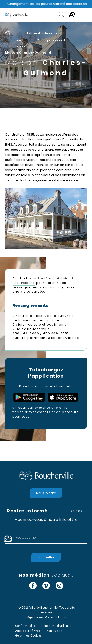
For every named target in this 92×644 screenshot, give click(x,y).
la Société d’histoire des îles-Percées (45, 281)
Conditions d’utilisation (57, 626)
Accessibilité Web (28, 631)
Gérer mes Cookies (28, 636)
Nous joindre (46, 493)
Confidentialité (25, 626)
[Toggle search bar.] (60, 15)
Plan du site (54, 631)
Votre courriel (27, 538)
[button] (84, 15)
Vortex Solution (55, 617)
